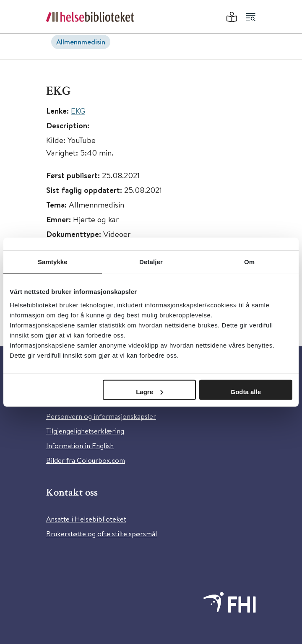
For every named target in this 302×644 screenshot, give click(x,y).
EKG (78, 110)
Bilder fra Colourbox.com (86, 460)
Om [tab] (249, 262)
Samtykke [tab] (53, 262)
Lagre (150, 391)
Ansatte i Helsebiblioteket (86, 519)
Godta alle (246, 391)
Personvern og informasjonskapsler (101, 416)
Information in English (80, 445)
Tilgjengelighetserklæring (85, 431)
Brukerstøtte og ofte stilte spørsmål (102, 534)
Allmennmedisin (81, 42)
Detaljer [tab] (151, 262)
